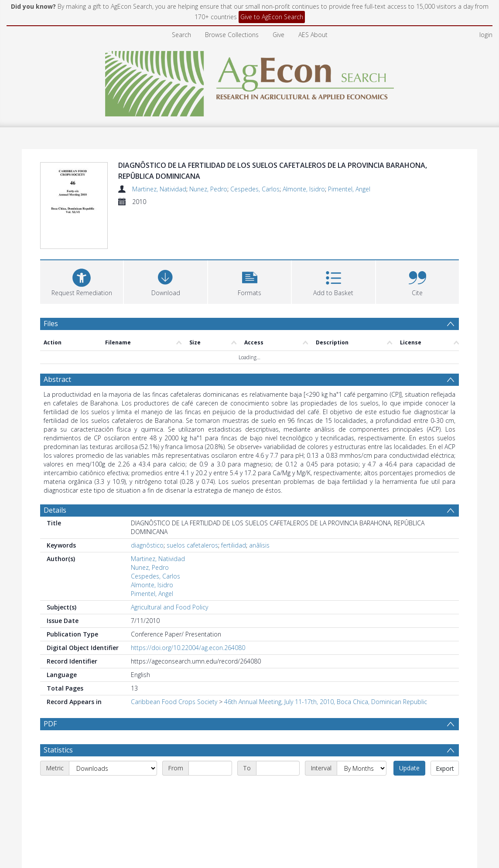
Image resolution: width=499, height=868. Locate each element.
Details (55, 510)
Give (279, 35)
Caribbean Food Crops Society (174, 702)
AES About (313, 35)
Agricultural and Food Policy (169, 607)
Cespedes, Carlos (255, 189)
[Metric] (113, 768)
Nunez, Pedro (208, 189)
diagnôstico (147, 545)
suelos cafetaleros (192, 545)
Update (409, 768)
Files (51, 323)
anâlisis (259, 545)
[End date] (278, 768)
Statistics (58, 750)
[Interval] (362, 768)
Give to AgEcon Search (272, 17)
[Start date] (210, 768)
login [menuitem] (486, 35)
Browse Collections (232, 35)
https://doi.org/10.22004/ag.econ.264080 (188, 648)
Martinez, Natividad (159, 189)
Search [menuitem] (181, 35)
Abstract (57, 379)
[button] (249, 281)
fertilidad (234, 545)
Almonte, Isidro (304, 189)
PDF (50, 724)
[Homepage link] (250, 81)
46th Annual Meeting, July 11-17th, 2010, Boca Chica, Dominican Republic (326, 702)
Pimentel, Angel (349, 189)
